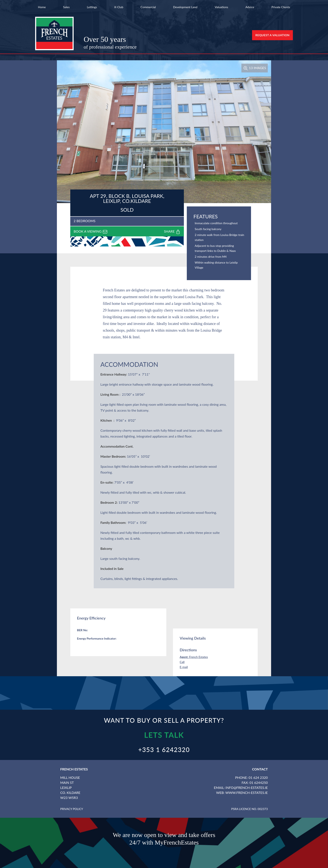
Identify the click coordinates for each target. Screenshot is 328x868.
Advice (250, 7)
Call (182, 662)
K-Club (119, 7)
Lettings (92, 7)
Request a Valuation (272, 35)
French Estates (194, 657)
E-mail (184, 667)
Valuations (222, 7)
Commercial (148, 7)
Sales (66, 7)
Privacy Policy (72, 809)
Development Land (185, 7)
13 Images (255, 68)
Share (172, 232)
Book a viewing (91, 232)
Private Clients (281, 7)
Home (42, 7)
